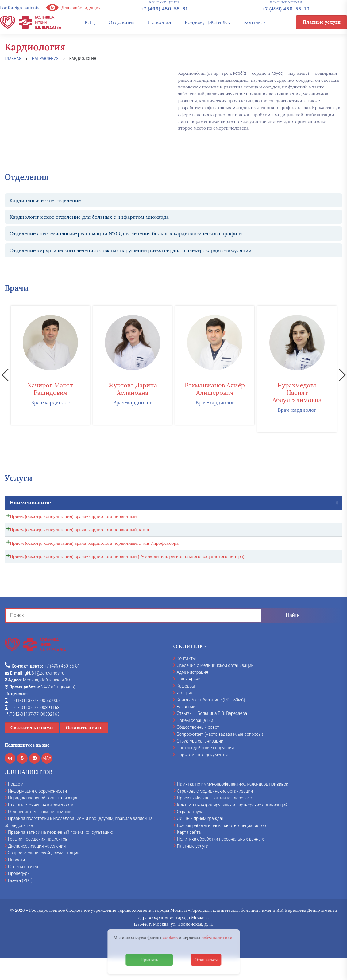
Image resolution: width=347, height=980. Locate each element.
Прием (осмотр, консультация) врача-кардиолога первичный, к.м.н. (80, 535)
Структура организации (200, 762)
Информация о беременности (37, 812)
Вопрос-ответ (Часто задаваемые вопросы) (220, 755)
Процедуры (19, 895)
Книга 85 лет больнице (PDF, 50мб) (211, 721)
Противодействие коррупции (205, 769)
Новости (16, 881)
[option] (50, 365)
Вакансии (186, 728)
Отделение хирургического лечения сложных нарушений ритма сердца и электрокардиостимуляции (131, 250)
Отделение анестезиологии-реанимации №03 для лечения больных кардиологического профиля (126, 233)
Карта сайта (189, 853)
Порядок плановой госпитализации (43, 819)
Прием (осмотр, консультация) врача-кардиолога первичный (73, 516)
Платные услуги (322, 22)
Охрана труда (190, 833)
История (185, 714)
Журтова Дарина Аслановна (133, 389)
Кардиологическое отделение (45, 200)
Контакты (255, 22)
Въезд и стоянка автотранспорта (41, 826)
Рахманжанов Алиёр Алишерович (215, 389)
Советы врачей (23, 888)
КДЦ (90, 22)
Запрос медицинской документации (44, 874)
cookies (170, 937)
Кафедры (186, 707)
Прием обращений (195, 742)
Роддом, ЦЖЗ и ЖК (208, 22)
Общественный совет (198, 748)
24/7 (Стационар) (40, 708)
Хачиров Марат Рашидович (50, 389)
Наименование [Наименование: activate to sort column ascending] (30, 502)
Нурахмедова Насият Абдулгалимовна (297, 392)
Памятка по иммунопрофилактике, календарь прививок (233, 806)
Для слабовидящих (73, 8)
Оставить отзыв (84, 749)
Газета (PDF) (20, 902)
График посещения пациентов (38, 860)
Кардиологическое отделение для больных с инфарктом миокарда (89, 217)
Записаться (311, 518)
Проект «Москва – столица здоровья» (215, 819)
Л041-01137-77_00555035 (32, 722)
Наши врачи (188, 700)
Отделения (121, 22)
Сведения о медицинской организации (215, 687)
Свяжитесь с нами (32, 749)
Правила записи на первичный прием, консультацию (61, 853)
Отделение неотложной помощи (40, 833)
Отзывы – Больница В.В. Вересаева (212, 735)
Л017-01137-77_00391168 (32, 729)
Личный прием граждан (201, 840)
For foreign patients (20, 8)
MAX (47, 780)
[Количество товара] (279, 518)
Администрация (192, 693)
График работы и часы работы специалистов (222, 847)
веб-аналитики (217, 937)
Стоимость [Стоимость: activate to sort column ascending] (239, 502)
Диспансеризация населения (37, 867)
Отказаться (206, 960)
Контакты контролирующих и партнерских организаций (232, 826)
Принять (149, 960)
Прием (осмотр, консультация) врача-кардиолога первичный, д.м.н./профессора (94, 553)
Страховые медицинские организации (215, 812)
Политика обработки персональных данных (220, 860)
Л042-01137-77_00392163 (32, 735)
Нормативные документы (202, 776)
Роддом (16, 806)
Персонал (160, 22)
